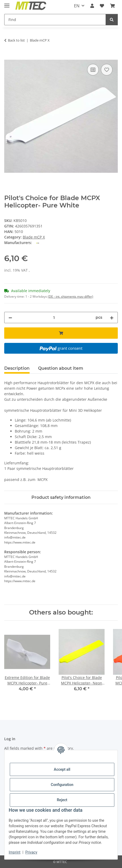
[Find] (55, 20)
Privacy (31, 852)
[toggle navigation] (7, 3)
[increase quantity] (112, 318)
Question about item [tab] (61, 368)
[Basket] (112, 6)
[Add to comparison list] (93, 70)
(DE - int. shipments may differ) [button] (71, 296)
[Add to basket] (8, 57)
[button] (92, 6)
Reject (62, 800)
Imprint (15, 852)
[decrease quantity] (10, 318)
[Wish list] (102, 6)
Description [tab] (17, 368)
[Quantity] (54, 318)
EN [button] (77, 6)
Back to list (16, 40)
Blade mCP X (34, 237)
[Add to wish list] (107, 70)
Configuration (62, 785)
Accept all (62, 769)
